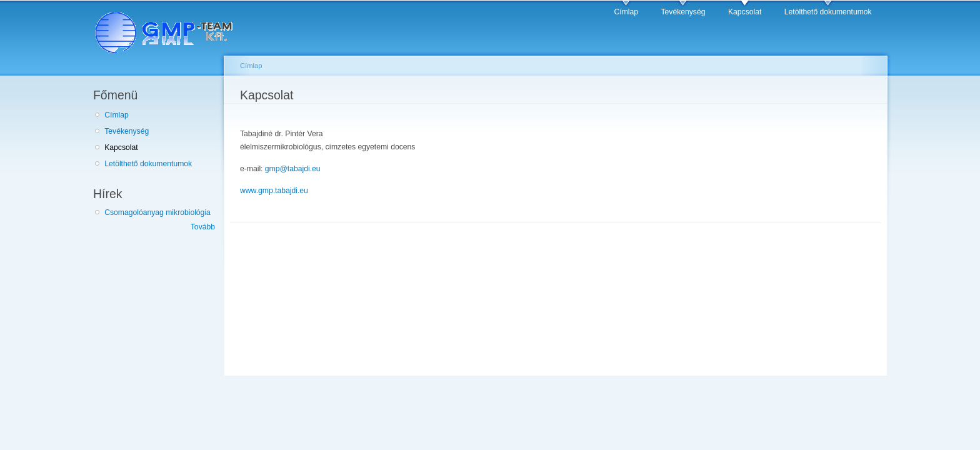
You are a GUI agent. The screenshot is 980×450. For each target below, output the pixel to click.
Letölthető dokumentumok (828, 12)
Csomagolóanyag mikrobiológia (157, 212)
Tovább (203, 227)
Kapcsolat (745, 12)
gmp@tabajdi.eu (293, 169)
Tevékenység (683, 12)
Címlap (627, 12)
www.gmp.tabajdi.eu (274, 191)
